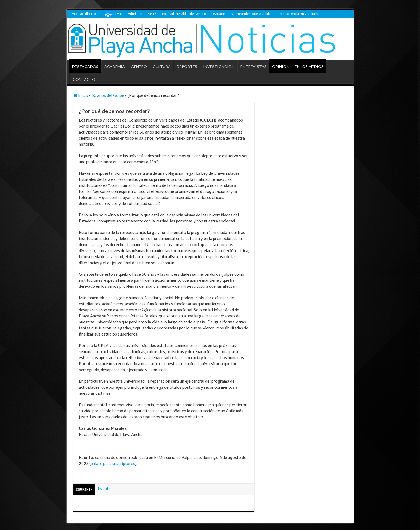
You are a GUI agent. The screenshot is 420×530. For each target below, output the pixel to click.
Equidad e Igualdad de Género (184, 14)
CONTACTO (84, 79)
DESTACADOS (85, 67)
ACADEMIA (115, 67)
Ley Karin (218, 14)
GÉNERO (139, 67)
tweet (103, 488)
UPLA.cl (114, 14)
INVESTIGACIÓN (219, 67)
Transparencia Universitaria (298, 14)
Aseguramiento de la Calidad (252, 14)
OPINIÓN (281, 67)
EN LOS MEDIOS (309, 67)
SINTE (152, 14)
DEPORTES (187, 67)
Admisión (135, 14)
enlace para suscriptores (113, 463)
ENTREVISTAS (254, 67)
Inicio (81, 95)
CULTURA (162, 67)
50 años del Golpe (108, 95)
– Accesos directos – (85, 14)
